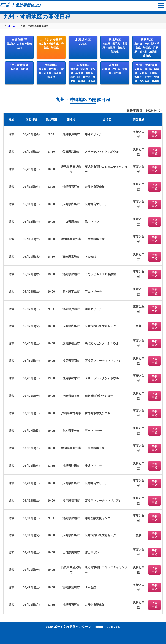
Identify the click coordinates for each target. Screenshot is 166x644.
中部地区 (51, 71)
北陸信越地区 (19, 67)
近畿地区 (83, 73)
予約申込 (155, 134)
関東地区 (147, 48)
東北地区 (115, 46)
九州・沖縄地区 (147, 73)
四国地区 (115, 69)
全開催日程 (19, 44)
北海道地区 (83, 42)
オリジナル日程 (51, 44)
